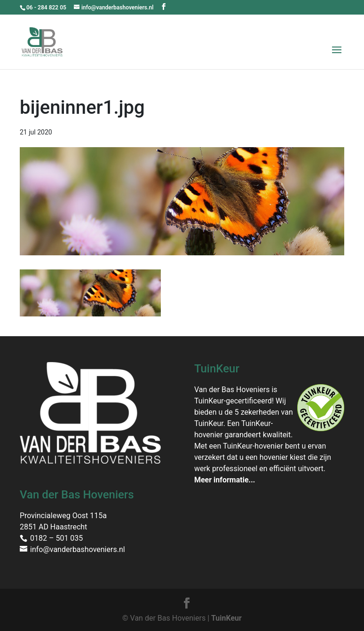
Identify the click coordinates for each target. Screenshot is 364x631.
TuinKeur (226, 618)
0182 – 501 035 (56, 538)
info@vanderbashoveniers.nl (78, 549)
